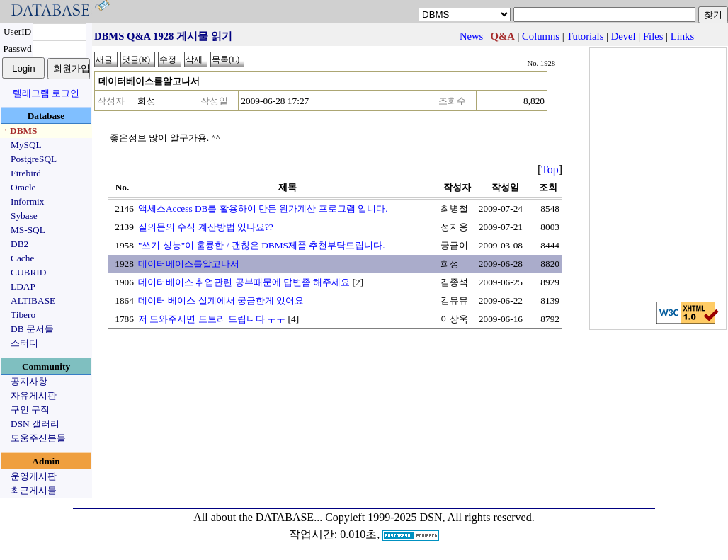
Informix (27, 201)
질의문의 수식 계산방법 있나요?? (206, 227)
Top (550, 170)
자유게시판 (34, 395)
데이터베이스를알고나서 (189, 264)
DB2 (19, 244)
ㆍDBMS (19, 131)
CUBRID (28, 272)
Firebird (26, 173)
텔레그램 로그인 (46, 93)
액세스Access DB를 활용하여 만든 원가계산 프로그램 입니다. (263, 208)
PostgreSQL (34, 159)
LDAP (23, 286)
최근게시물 (34, 490)
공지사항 (29, 381)
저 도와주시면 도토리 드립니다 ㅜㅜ (212, 319)
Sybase (24, 216)
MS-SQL (28, 230)
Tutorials (585, 36)
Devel (624, 36)
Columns (541, 36)
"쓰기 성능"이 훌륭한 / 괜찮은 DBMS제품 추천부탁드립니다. (262, 245)
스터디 (24, 343)
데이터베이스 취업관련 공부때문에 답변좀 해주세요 (244, 282)
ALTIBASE (33, 301)
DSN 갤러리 (35, 424)
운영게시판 (34, 476)
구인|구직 (30, 410)
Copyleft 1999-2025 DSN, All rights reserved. (430, 517)
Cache (22, 258)
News (471, 36)
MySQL (26, 145)
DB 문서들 (32, 329)
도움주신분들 (38, 438)
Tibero (23, 315)
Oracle (23, 187)
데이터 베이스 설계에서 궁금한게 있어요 (221, 301)
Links (682, 36)
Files (653, 36)
